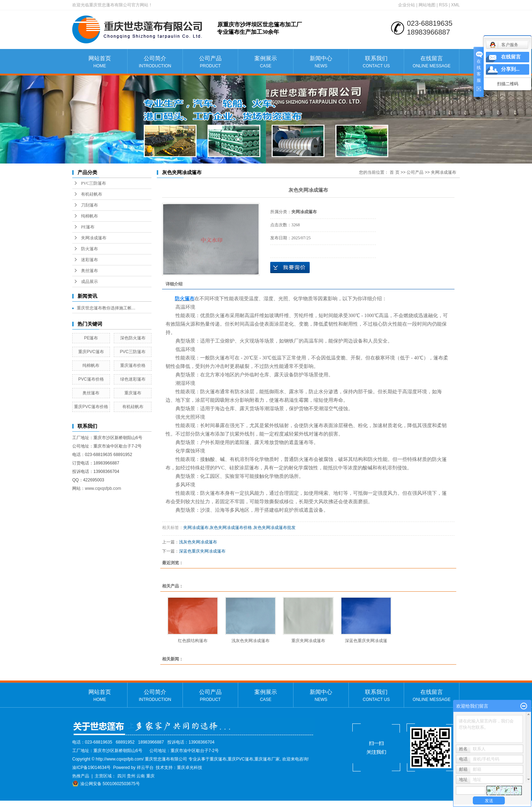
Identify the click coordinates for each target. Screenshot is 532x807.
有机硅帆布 (92, 194)
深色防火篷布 (133, 338)
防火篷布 (89, 249)
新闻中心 (321, 62)
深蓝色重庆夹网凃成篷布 (202, 551)
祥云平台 (145, 768)
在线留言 (432, 62)
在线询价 (290, 267)
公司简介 (155, 62)
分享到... (510, 69)
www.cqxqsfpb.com (103, 488)
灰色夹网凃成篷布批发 (274, 528)
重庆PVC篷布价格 (91, 407)
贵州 (131, 776)
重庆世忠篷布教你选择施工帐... (106, 308)
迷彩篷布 (89, 260)
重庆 (150, 776)
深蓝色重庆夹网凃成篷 (366, 641)
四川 (122, 776)
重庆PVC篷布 (91, 352)
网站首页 (100, 62)
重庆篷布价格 (133, 365)
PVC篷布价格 (91, 379)
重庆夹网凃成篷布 (308, 641)
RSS (443, 5)
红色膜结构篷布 (193, 641)
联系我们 (376, 62)
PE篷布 (88, 227)
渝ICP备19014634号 (91, 768)
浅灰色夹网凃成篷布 (198, 542)
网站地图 (427, 5)
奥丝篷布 (89, 271)
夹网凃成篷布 (94, 238)
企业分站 (407, 5)
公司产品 (210, 62)
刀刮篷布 (89, 205)
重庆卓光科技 (190, 768)
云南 (141, 776)
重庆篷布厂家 (267, 759)
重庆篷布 (133, 393)
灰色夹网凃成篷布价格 (231, 528)
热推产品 (81, 776)
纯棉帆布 (89, 216)
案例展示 (266, 62)
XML (455, 5)
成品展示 (89, 282)
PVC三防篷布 (94, 183)
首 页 (394, 172)
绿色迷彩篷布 (133, 379)
